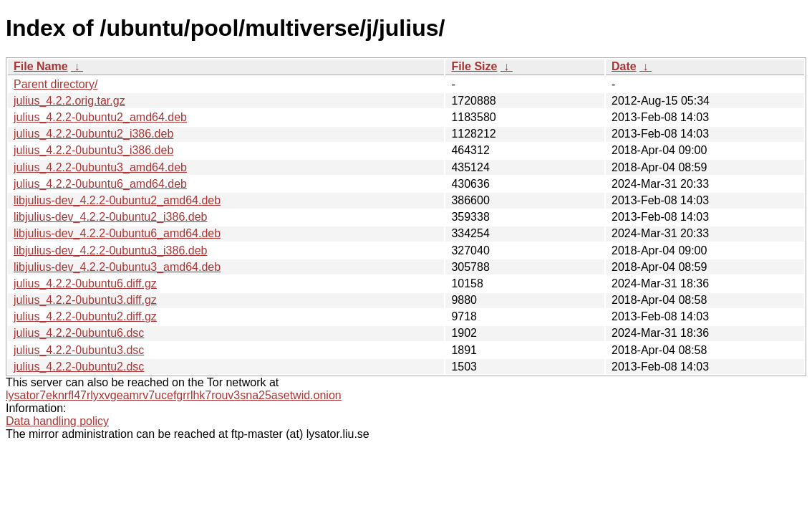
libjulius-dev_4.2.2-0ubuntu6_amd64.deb (117, 233)
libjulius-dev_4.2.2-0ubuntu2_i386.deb (110, 217)
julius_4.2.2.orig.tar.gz (69, 101)
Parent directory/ (55, 84)
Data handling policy (57, 421)
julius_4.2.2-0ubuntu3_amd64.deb (100, 167)
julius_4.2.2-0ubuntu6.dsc (79, 333)
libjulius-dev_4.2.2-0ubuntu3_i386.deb (110, 250)
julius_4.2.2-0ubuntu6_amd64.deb (100, 184)
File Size (474, 66)
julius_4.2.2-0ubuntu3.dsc (79, 350)
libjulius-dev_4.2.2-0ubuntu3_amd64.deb (117, 267)
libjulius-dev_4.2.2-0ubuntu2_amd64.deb (117, 200)
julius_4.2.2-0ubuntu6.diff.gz (85, 283)
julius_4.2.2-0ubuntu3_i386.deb (93, 150)
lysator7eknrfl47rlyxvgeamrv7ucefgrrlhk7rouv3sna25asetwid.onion (174, 395)
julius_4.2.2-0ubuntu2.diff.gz (85, 316)
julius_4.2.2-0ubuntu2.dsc (79, 367)
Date (624, 66)
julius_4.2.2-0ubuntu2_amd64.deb (100, 117)
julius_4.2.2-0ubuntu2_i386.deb (93, 134)
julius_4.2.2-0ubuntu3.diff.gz (85, 300)
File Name (41, 66)
